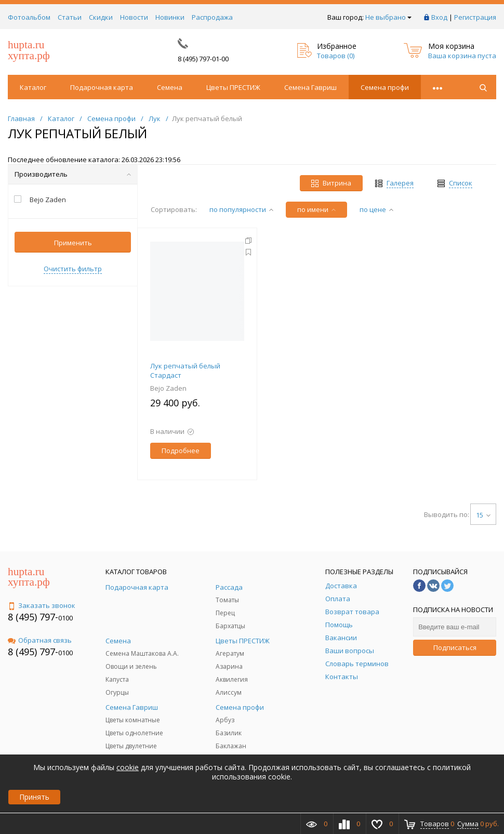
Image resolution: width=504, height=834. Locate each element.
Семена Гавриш (310, 87)
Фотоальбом (29, 17)
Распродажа (212, 17)
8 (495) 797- (33, 617)
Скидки (101, 17)
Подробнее (181, 451)
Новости (134, 17)
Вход (439, 17)
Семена (170, 87)
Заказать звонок (42, 605)
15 (483, 515)
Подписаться (455, 647)
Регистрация (475, 17)
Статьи (70, 17)
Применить (73, 243)
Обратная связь (40, 640)
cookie (128, 767)
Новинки (170, 17)
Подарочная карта (102, 87)
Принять (34, 797)
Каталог (33, 87)
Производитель (73, 174)
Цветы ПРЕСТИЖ (233, 87)
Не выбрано (388, 17)
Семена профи (385, 87)
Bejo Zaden (168, 388)
